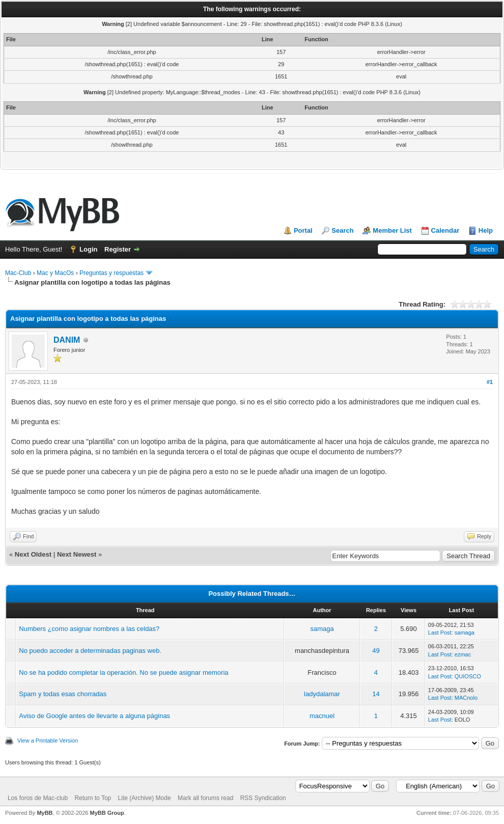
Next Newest (77, 554)
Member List (392, 230)
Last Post (440, 633)
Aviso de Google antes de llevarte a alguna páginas (94, 716)
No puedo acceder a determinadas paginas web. (90, 651)
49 (376, 651)
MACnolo (466, 698)
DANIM (67, 340)
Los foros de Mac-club (38, 798)
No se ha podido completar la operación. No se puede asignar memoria (123, 672)
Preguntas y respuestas (111, 273)
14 (376, 694)
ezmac (463, 654)
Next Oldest (33, 554)
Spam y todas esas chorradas (63, 694)
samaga (322, 629)
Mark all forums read (205, 798)
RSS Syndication (263, 798)
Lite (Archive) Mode (145, 798)
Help (486, 230)
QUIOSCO (468, 676)
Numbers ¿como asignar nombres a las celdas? (89, 629)
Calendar (445, 230)
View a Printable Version (48, 740)
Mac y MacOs (55, 273)
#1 (490, 382)
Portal (303, 230)
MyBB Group (107, 813)
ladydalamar (322, 694)
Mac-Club (18, 273)
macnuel (322, 716)
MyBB (45, 813)
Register (118, 249)
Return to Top (93, 798)
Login (88, 249)
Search (342, 230)
